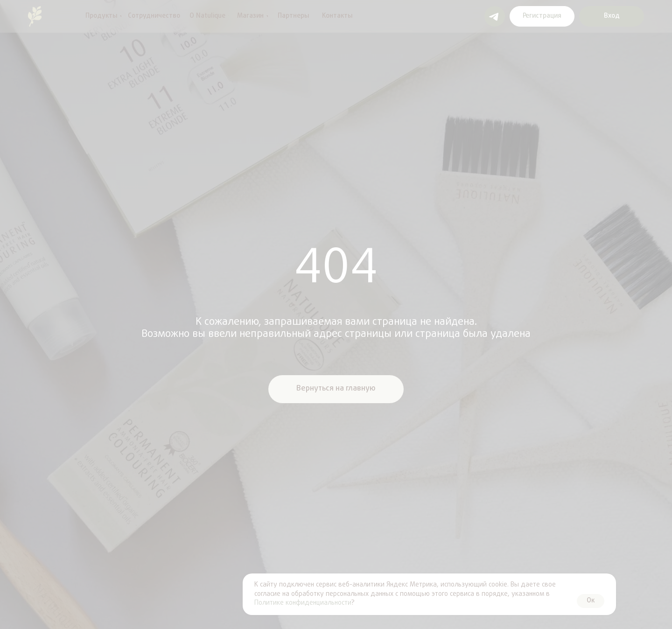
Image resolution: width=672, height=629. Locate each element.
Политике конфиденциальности (303, 603)
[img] (35, 16)
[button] (542, 16)
